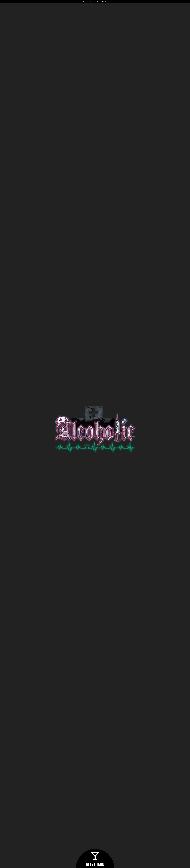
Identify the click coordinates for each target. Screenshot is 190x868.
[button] (95, 858)
